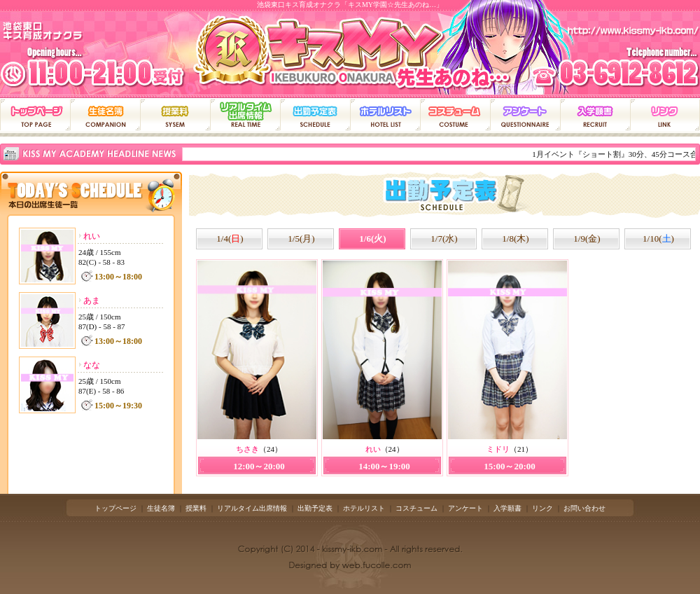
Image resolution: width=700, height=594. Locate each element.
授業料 (196, 508)
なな (92, 365)
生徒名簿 (161, 508)
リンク (542, 508)
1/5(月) (301, 239)
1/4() (230, 239)
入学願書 (507, 508)
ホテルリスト (364, 508)
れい (92, 236)
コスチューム (416, 508)
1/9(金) (587, 239)
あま (92, 301)
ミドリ (498, 449)
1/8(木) (515, 239)
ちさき (247, 449)
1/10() (658, 239)
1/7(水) (444, 239)
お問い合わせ (584, 508)
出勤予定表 (315, 508)
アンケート (465, 508)
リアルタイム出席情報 (252, 508)
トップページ (115, 508)
